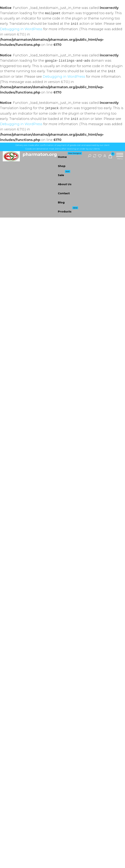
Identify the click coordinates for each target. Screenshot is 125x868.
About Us (65, 184)
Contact (64, 193)
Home (70, 156)
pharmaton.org (40, 154)
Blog (61, 202)
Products (68, 210)
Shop (62, 166)
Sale (64, 174)
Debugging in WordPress (21, 29)
